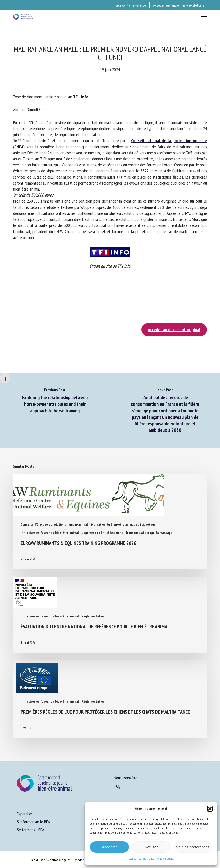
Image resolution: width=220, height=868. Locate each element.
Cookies (132, 859)
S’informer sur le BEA (34, 822)
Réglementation (93, 616)
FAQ (117, 786)
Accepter (109, 847)
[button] (210, 809)
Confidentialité (146, 859)
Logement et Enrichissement (102, 533)
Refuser (151, 847)
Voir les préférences (193, 847)
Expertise (24, 814)
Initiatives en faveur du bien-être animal (50, 533)
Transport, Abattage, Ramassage (149, 533)
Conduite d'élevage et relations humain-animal (54, 524)
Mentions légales (165, 859)
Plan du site (37, 860)
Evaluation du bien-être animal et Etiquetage (123, 524)
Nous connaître (126, 778)
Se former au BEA (31, 830)
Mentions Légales (59, 860)
